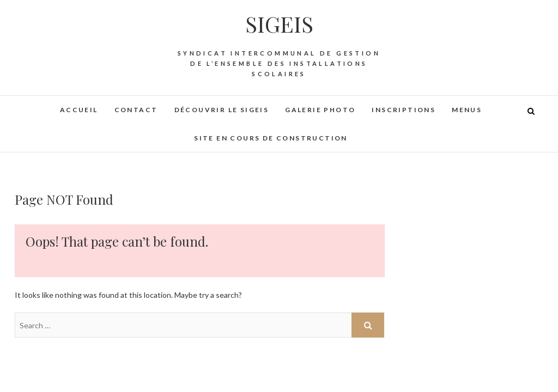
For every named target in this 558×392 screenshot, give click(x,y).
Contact (136, 110)
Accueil (79, 110)
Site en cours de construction (271, 138)
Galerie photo (320, 110)
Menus (467, 110)
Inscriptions (404, 110)
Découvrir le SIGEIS (222, 110)
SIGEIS (279, 24)
